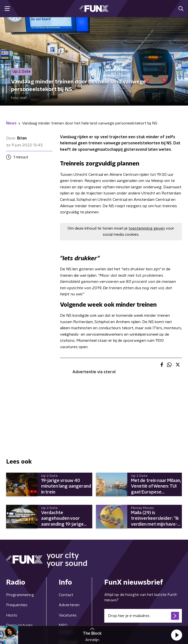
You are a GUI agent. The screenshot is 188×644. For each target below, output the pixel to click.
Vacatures (68, 615)
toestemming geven (147, 228)
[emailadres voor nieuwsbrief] (143, 616)
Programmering (20, 595)
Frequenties (17, 605)
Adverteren (69, 605)
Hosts (12, 615)
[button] (176, 635)
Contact (66, 595)
